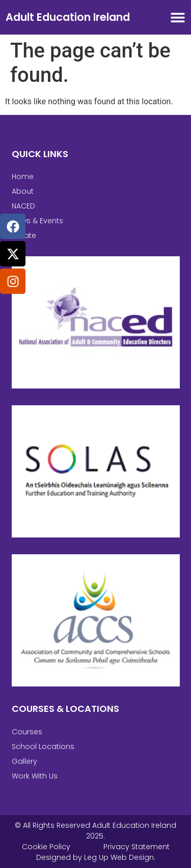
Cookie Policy (46, 847)
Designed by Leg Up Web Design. (96, 857)
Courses (27, 732)
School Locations (43, 746)
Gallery (24, 761)
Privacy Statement (137, 847)
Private (24, 235)
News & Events (37, 221)
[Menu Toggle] (178, 17)
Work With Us (35, 776)
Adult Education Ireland (68, 17)
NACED (23, 206)
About (23, 191)
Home (23, 176)
